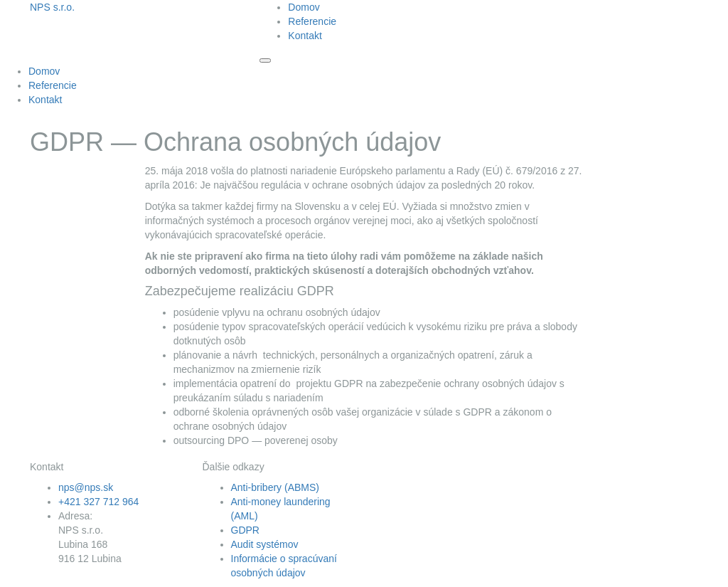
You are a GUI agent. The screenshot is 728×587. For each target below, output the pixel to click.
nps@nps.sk (86, 487)
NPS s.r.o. (52, 7)
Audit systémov (265, 544)
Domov (304, 7)
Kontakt (305, 36)
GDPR (245, 530)
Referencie (312, 21)
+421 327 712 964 (98, 502)
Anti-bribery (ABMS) (275, 487)
